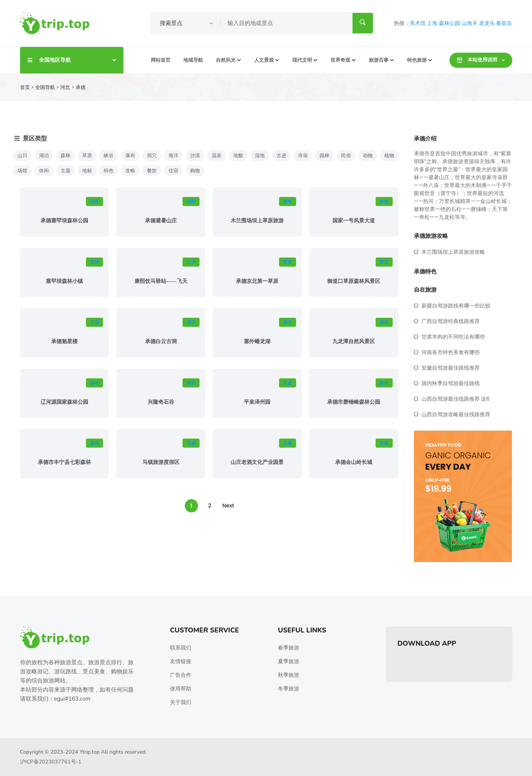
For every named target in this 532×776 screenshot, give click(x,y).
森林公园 (449, 23)
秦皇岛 (504, 23)
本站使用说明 (477, 60)
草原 (87, 155)
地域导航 (193, 60)
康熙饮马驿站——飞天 (161, 281)
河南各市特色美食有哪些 (451, 352)
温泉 (217, 155)
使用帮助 (181, 689)
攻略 (130, 171)
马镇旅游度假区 (161, 462)
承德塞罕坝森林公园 (64, 221)
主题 (66, 171)
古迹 (281, 155)
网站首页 (161, 60)
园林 (325, 155)
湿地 (260, 155)
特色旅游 (417, 60)
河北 (65, 87)
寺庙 (303, 155)
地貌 (238, 155)
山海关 (470, 23)
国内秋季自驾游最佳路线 (451, 383)
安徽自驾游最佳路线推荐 (451, 368)
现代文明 (302, 60)
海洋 (173, 155)
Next (228, 506)
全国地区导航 (72, 60)
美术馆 (418, 23)
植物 (389, 155)
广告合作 (181, 675)
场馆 (22, 171)
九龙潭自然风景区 (354, 341)
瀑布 (130, 155)
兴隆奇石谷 (161, 402)
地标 (87, 171)
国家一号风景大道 (354, 221)
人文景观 (264, 60)
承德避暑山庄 (161, 221)
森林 (66, 155)
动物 (368, 155)
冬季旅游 (289, 689)
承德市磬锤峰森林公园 (354, 402)
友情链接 (181, 661)
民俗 (346, 155)
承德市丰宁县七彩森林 (64, 462)
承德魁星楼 (64, 341)
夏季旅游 (289, 661)
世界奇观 (340, 60)
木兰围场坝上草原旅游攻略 (453, 252)
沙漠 (195, 155)
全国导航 (45, 87)
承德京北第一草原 (257, 281)
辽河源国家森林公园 (64, 402)
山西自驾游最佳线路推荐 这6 (456, 399)
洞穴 (152, 155)
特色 (109, 171)
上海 (432, 23)
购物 (195, 171)
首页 (25, 87)
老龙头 (487, 23)
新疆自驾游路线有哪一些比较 (456, 306)
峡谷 (109, 155)
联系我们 (181, 648)
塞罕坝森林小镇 (64, 281)
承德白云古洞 (161, 341)
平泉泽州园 (257, 402)
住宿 (173, 171)
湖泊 (44, 155)
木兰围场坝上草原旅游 (257, 221)
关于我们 (181, 702)
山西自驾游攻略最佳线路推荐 (456, 414)
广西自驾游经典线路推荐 (451, 321)
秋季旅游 (289, 675)
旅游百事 (379, 60)
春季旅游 (289, 648)
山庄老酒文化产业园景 (257, 462)
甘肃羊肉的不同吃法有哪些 (453, 337)
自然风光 (226, 60)
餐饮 (152, 171)
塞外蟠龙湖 (257, 341)
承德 (81, 87)
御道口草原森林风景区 (354, 281)
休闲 (44, 171)
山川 (22, 155)
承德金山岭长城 (354, 462)
